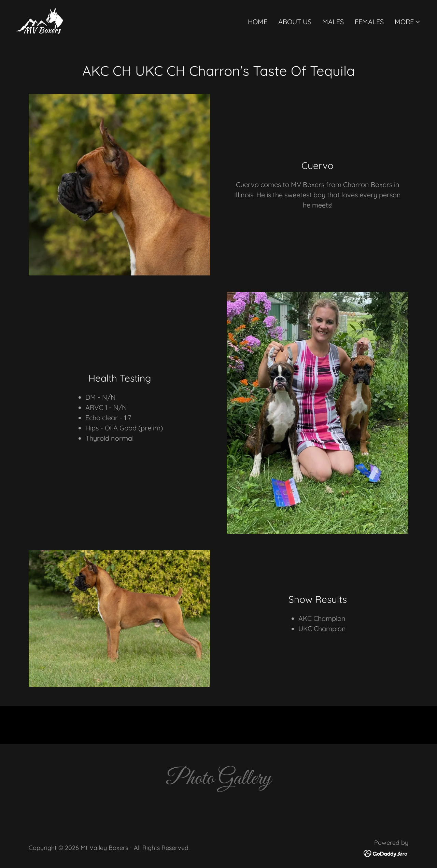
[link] (40, 20)
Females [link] (369, 22)
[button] (408, 22)
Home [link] (258, 22)
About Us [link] (295, 22)
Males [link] (333, 22)
